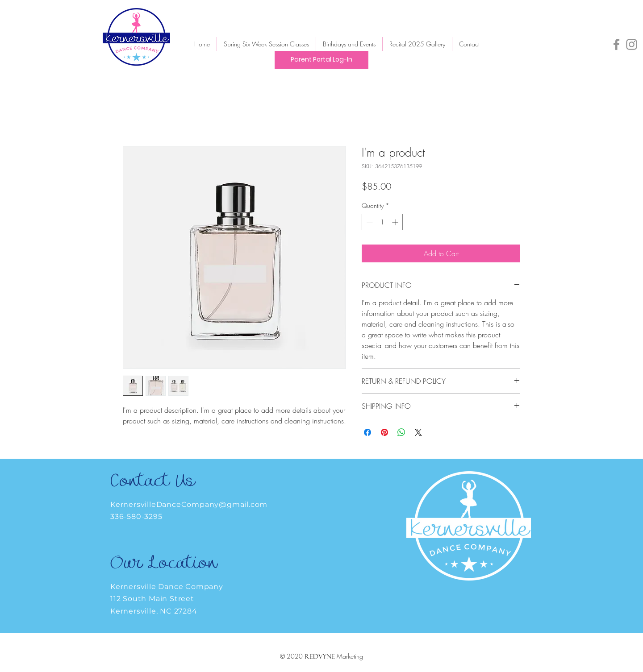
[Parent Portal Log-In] (321, 60)
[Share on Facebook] (367, 432)
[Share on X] (418, 432)
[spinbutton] (382, 222)
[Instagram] (632, 44)
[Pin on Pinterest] (384, 432)
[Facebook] (616, 44)
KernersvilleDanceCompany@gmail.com (189, 504)
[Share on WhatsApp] (401, 432)
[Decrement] (369, 222)
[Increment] (396, 222)
